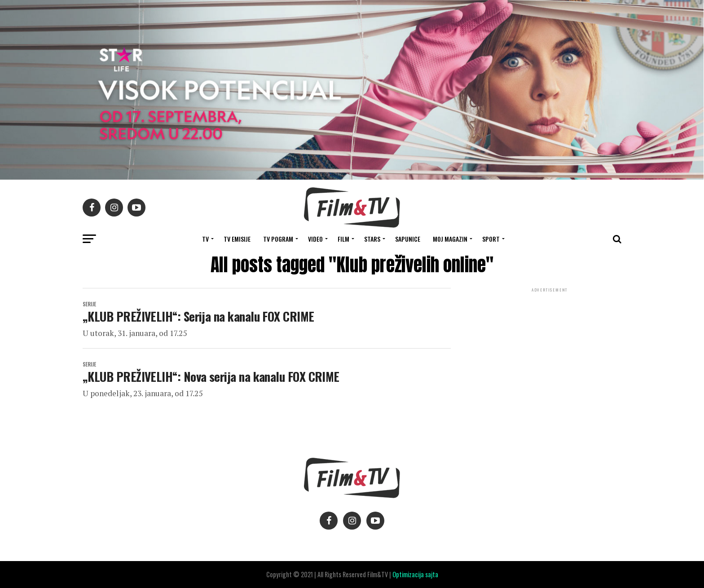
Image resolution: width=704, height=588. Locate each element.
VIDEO (315, 239)
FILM (343, 239)
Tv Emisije (237, 239)
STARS (372, 239)
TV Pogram (278, 239)
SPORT (491, 239)
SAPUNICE (408, 239)
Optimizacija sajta (415, 574)
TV (205, 239)
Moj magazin (450, 239)
